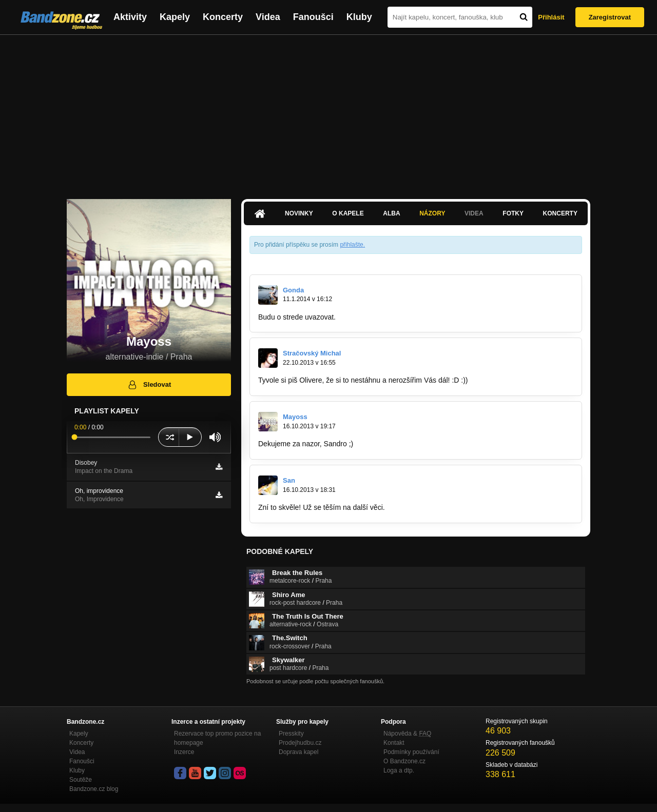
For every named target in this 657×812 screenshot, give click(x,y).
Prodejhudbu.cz (300, 743)
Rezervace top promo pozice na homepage (217, 738)
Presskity (291, 734)
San (289, 480)
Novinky (299, 213)
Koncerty (223, 17)
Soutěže (81, 780)
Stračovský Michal (312, 353)
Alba (391, 213)
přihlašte (351, 245)
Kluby (359, 17)
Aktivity (130, 17)
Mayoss (295, 417)
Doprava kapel (298, 752)
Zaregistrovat (610, 17)
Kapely (175, 17)
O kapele (348, 213)
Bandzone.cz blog (94, 789)
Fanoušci (313, 17)
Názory (432, 213)
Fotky (513, 213)
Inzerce (184, 752)
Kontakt (394, 743)
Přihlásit (551, 17)
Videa (268, 17)
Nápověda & (407, 734)
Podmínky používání (411, 752)
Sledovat (149, 385)
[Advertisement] (328, 112)
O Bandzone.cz (404, 761)
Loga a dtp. (399, 770)
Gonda (293, 290)
